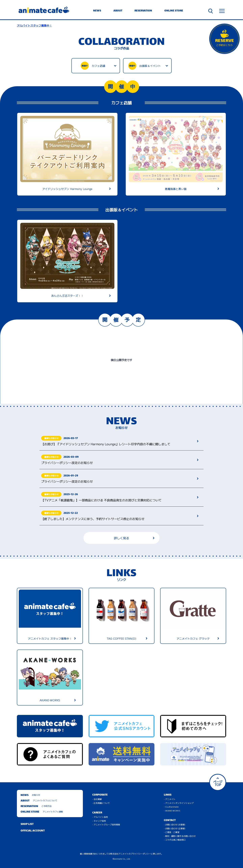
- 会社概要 (97, 799)
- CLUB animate (171, 807)
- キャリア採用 (99, 821)
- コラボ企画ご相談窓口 (175, 840)
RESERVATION (143, 11)
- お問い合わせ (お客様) (175, 824)
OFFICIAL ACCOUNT (33, 831)
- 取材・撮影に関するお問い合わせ (180, 836)
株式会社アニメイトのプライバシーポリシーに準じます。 (137, 854)
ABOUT (118, 11)
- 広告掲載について (101, 803)
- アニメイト (170, 799)
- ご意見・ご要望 (172, 832)
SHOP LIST (27, 824)
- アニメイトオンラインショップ (179, 803)
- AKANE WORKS (172, 810)
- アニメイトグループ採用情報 (106, 824)
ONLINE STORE (174, 11)
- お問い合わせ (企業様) (175, 828)
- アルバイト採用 (100, 817)
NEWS (97, 11)
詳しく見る (134, 538)
